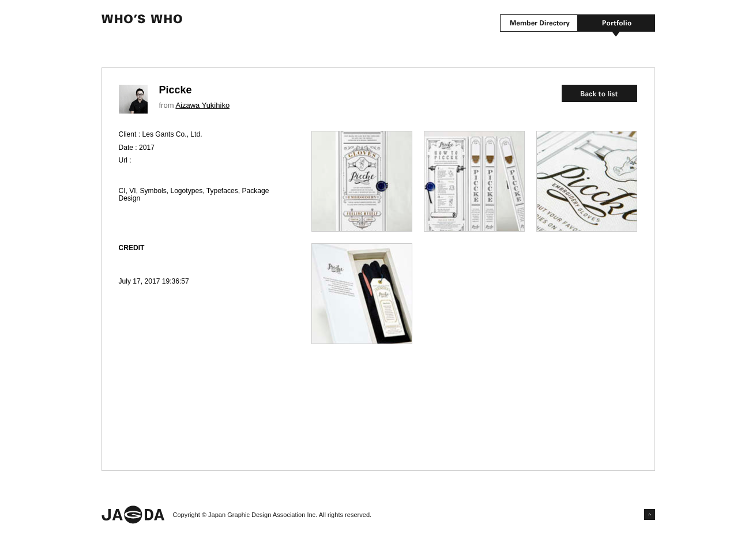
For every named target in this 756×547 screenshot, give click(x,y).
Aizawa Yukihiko (202, 105)
